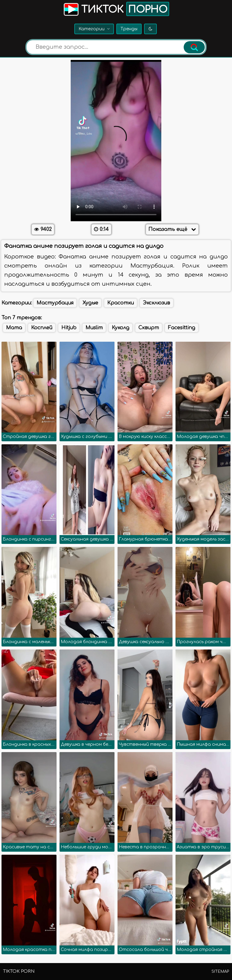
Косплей (42, 328)
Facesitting (182, 328)
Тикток (116, 9)
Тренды (129, 29)
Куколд (121, 328)
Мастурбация (55, 303)
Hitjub (69, 328)
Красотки (121, 303)
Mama (14, 328)
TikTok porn (19, 971)
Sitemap (220, 972)
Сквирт (149, 328)
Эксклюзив (156, 303)
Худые (90, 303)
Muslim (94, 328)
